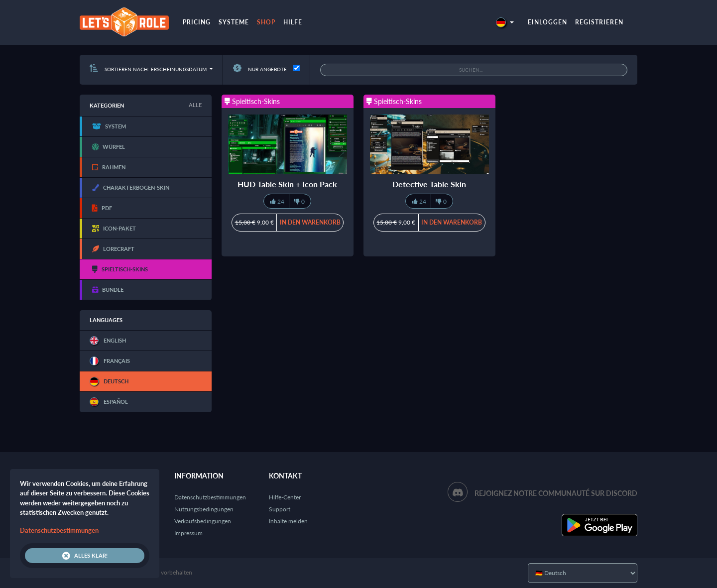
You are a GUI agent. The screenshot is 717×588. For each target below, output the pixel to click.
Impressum (188, 533)
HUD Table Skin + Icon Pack (287, 184)
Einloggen (547, 22)
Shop (266, 22)
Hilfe (293, 22)
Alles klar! (85, 556)
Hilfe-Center (285, 497)
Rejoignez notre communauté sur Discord (556, 493)
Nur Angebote (260, 69)
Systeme (234, 22)
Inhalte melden (288, 521)
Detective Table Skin (429, 184)
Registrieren (599, 22)
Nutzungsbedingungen (204, 509)
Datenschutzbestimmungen (210, 497)
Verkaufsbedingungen (203, 521)
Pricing (197, 22)
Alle (195, 105)
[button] (505, 22)
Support (280, 509)
